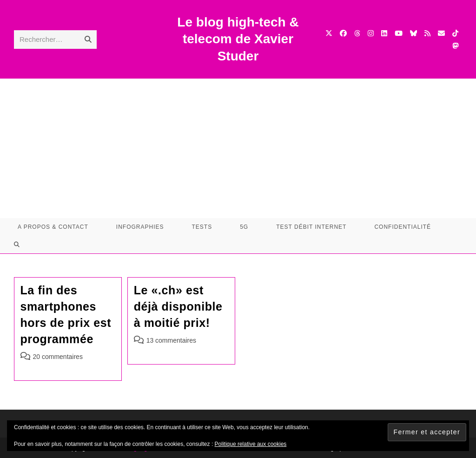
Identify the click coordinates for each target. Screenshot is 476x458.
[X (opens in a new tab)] (329, 33)
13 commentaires (171, 340)
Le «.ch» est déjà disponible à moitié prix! (178, 306)
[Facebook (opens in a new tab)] (343, 33)
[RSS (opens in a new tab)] (427, 33)
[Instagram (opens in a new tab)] (371, 33)
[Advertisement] (238, 148)
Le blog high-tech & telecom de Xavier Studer (238, 39)
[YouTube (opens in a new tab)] (399, 33)
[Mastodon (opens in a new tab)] (455, 46)
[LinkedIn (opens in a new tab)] (384, 33)
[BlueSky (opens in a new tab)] (413, 33)
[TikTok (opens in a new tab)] (455, 33)
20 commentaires (58, 357)
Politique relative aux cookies (251, 444)
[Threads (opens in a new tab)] (357, 33)
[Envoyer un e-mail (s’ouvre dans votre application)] (441, 33)
